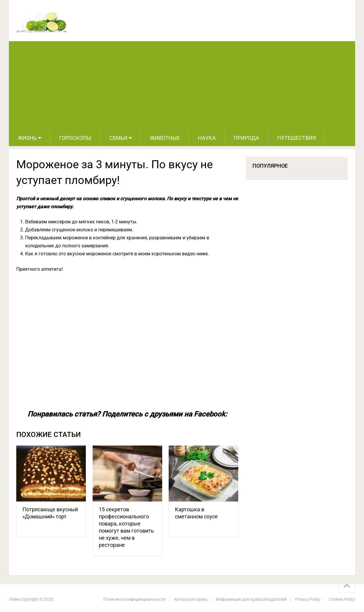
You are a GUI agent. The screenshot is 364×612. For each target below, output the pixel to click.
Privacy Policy (308, 599)
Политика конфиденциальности (135, 599)
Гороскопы (75, 138)
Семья (118, 138)
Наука (207, 138)
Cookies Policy (342, 599)
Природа (247, 138)
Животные (165, 138)
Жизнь (27, 138)
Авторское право (191, 599)
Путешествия (297, 138)
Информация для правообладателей (251, 599)
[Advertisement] (182, 86)
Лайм (14, 599)
